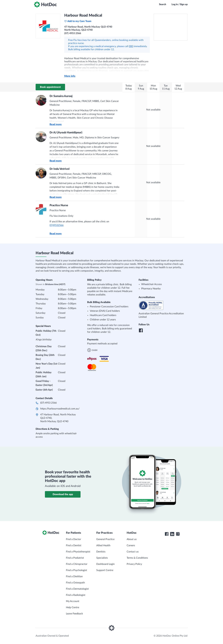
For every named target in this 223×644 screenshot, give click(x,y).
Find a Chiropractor (77, 564)
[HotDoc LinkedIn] (172, 534)
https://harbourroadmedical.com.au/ (60, 409)
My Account (73, 601)
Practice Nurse (59, 205)
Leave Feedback (74, 614)
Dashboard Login (105, 564)
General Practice (105, 539)
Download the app (63, 494)
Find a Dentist (74, 545)
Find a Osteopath (75, 583)
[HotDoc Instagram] (178, 534)
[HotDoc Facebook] (167, 534)
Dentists (101, 552)
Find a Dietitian (74, 576)
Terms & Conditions (137, 558)
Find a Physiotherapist (78, 552)
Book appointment (50, 87)
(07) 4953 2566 (48, 403)
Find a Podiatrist (75, 558)
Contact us (133, 552)
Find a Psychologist (77, 570)
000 (131, 46)
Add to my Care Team (78, 21)
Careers (131, 545)
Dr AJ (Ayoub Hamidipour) (66, 133)
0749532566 (57, 225)
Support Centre (105, 570)
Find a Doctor (73, 539)
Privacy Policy (134, 564)
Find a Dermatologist (77, 589)
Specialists (102, 558)
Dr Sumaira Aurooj (61, 96)
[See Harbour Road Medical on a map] (171, 27)
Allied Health (103, 545)
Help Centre (73, 607)
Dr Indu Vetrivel (60, 169)
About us (132, 539)
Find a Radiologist (76, 595)
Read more (56, 124)
